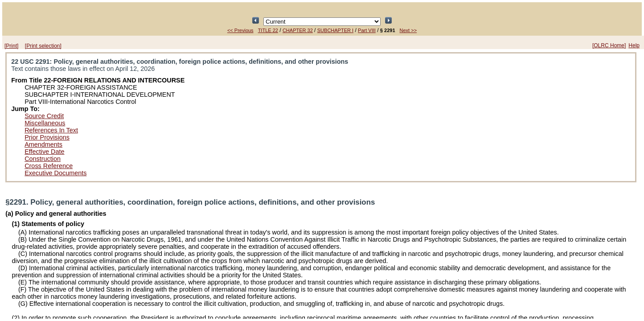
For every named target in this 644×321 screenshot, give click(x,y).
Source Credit (44, 116)
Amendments (43, 144)
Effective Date (44, 152)
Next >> (408, 30)
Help (634, 45)
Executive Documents (55, 173)
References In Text (51, 130)
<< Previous (240, 30)
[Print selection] (43, 46)
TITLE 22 (268, 30)
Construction (43, 159)
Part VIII (367, 30)
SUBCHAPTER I (335, 30)
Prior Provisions (47, 137)
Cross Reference (49, 166)
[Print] (11, 46)
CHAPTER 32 (298, 30)
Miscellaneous (45, 123)
